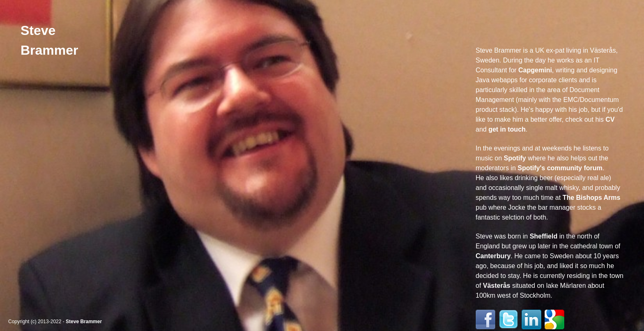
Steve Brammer (84, 322)
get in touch (507, 129)
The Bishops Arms (592, 198)
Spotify (515, 158)
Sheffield (544, 236)
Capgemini (535, 70)
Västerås (497, 286)
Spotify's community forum (560, 168)
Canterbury (493, 256)
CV (610, 119)
